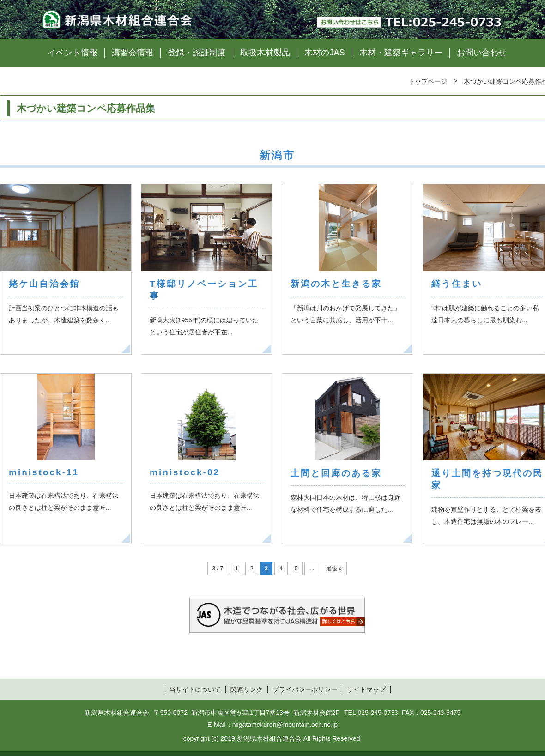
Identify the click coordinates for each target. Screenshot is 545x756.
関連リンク (247, 689)
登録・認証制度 (197, 53)
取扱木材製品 (265, 53)
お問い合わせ (482, 53)
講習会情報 (133, 53)
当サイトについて (195, 689)
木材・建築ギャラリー (401, 53)
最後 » (334, 569)
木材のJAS (324, 53)
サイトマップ (366, 689)
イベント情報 (73, 53)
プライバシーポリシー (305, 689)
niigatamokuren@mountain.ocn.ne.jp (285, 725)
